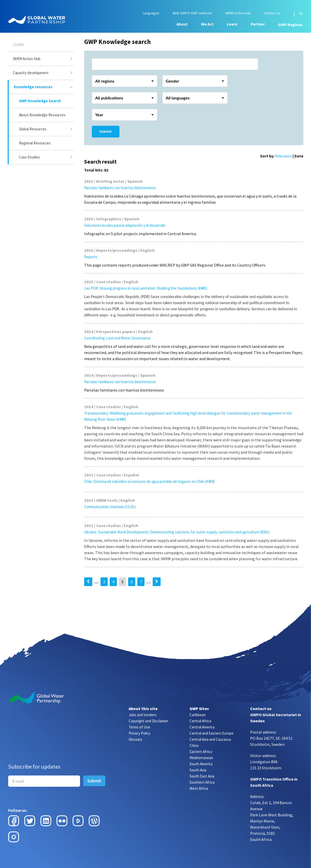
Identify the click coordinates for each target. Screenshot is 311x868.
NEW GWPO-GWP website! (192, 13)
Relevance (284, 156)
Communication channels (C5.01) (110, 507)
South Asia (198, 770)
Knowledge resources (33, 87)
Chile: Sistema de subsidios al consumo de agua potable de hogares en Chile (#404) (149, 481)
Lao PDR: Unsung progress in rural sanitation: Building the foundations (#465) (146, 288)
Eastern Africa (201, 752)
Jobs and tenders (143, 715)
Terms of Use (139, 727)
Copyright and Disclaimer (148, 721)
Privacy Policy (140, 733)
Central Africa (200, 721)
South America (201, 764)
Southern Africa (202, 782)
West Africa (199, 788)
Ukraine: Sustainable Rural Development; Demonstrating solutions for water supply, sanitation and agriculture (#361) (177, 532)
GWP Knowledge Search (40, 101)
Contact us (272, 13)
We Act (207, 24)
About (182, 24)
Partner (258, 24)
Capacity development (31, 73)
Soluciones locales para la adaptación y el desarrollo (125, 225)
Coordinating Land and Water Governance (117, 338)
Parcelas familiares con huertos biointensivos (120, 188)
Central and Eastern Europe (212, 733)
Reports (91, 257)
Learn (232, 24)
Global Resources (33, 129)
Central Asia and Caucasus (210, 739)
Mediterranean (201, 758)
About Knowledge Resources (42, 115)
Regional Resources (35, 143)
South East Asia (202, 776)
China (194, 745)
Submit (106, 131)
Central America (202, 727)
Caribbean (198, 715)
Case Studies (29, 157)
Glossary (135, 739)
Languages (151, 13)
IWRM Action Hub (238, 13)
